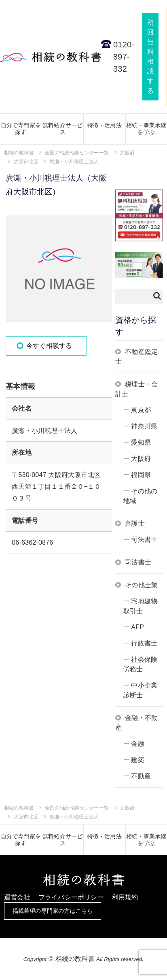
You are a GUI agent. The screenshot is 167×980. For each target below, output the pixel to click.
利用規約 (125, 897)
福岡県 (141, 475)
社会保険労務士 (140, 664)
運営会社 (17, 897)
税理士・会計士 (136, 389)
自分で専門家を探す (21, 129)
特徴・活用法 (105, 125)
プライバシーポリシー (71, 897)
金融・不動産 (136, 723)
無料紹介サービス (62, 129)
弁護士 (135, 523)
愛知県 (141, 442)
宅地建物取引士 (140, 606)
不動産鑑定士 (136, 357)
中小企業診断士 (140, 690)
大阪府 (141, 459)
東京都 (141, 410)
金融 (137, 744)
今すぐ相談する (49, 346)
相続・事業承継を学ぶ (146, 129)
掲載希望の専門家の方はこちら (53, 911)
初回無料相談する (150, 56)
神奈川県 (144, 426)
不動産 (141, 776)
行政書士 (144, 643)
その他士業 (141, 585)
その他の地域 (140, 496)
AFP (137, 627)
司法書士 (144, 540)
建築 (137, 760)
